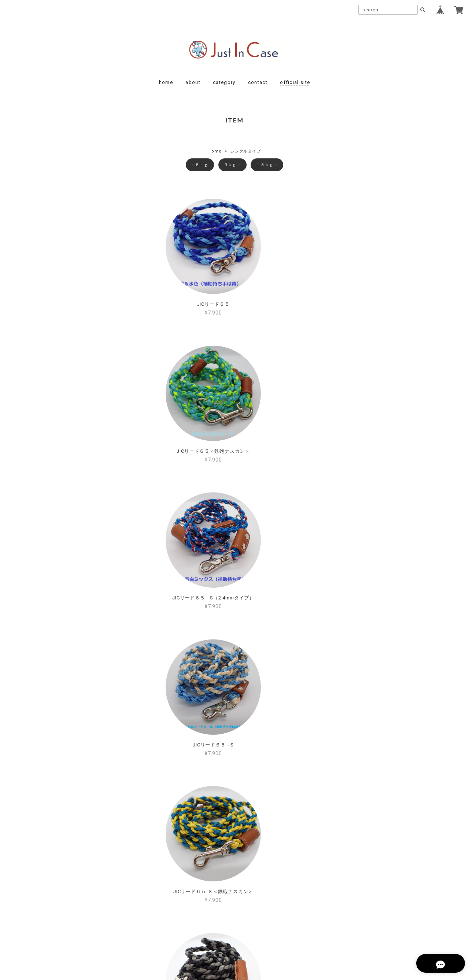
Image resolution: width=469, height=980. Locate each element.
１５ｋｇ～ (267, 165)
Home (215, 151)
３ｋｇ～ (232, 165)
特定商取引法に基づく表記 (258, 930)
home (166, 82)
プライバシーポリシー (194, 930)
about (193, 82)
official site (295, 82)
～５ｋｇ (200, 165)
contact (258, 82)
